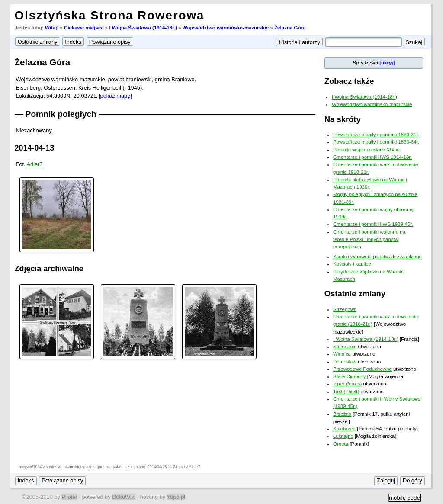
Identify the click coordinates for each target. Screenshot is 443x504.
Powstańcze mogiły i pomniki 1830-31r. (376, 135)
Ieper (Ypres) (347, 384)
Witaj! (52, 28)
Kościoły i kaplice (352, 264)
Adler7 (35, 164)
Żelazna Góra (290, 28)
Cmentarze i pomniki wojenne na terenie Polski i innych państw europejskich (369, 239)
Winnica (342, 354)
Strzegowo (345, 309)
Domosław (345, 362)
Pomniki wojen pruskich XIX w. (367, 150)
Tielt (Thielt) (346, 392)
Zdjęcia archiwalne (49, 269)
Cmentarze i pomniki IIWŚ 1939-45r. (373, 224)
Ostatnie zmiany (355, 294)
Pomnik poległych (61, 114)
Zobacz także (349, 81)
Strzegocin (345, 347)
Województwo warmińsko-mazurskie (226, 28)
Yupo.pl (176, 497)
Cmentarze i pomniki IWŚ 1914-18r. (372, 157)
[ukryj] (387, 63)
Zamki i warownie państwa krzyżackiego (377, 257)
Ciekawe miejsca (84, 28)
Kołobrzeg (344, 429)
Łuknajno (343, 436)
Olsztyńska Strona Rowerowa (110, 15)
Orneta (341, 444)
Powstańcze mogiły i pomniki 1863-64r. (376, 142)
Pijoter (69, 497)
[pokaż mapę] (115, 96)
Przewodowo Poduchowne (363, 369)
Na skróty (343, 119)
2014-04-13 (35, 148)
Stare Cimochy (350, 376)
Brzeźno (342, 414)
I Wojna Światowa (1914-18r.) (143, 28)
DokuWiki (124, 497)
